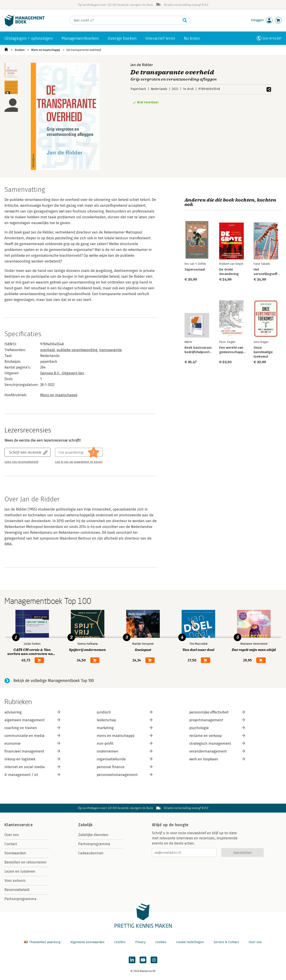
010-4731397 (272, 38)
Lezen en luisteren (20, 871)
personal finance (125, 767)
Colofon (120, 942)
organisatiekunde (125, 759)
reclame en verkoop (217, 736)
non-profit (125, 743)
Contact (11, 844)
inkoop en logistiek (32, 759)
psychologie (217, 728)
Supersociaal (195, 269)
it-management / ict (32, 775)
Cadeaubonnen (91, 853)
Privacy (140, 942)
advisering (32, 712)
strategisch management (217, 743)
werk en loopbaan (217, 759)
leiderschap (125, 720)
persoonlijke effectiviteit (217, 712)
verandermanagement (217, 751)
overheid (47, 350)
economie (32, 743)
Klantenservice (19, 825)
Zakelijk (85, 825)
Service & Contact (226, 942)
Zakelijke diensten (93, 835)
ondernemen (125, 751)
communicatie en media (32, 736)
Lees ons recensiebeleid (21, 462)
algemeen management (32, 720)
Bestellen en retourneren (25, 862)
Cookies (161, 942)
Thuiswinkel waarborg (43, 942)
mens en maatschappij (125, 736)
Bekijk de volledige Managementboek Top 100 (54, 681)
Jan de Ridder (142, 65)
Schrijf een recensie (25, 452)
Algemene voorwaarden (87, 942)
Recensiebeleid (17, 890)
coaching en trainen (32, 728)
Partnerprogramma (20, 899)
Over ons (12, 835)
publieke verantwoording (77, 350)
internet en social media (32, 767)
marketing (125, 728)
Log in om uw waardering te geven (79, 462)
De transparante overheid (84, 50)
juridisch (125, 712)
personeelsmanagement (125, 775)
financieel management (32, 751)
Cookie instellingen (190, 942)
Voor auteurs (15, 881)
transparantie (110, 350)
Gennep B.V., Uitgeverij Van (62, 373)
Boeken (20, 50)
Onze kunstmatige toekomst (263, 352)
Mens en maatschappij (46, 50)
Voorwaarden (15, 853)
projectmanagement (217, 720)
